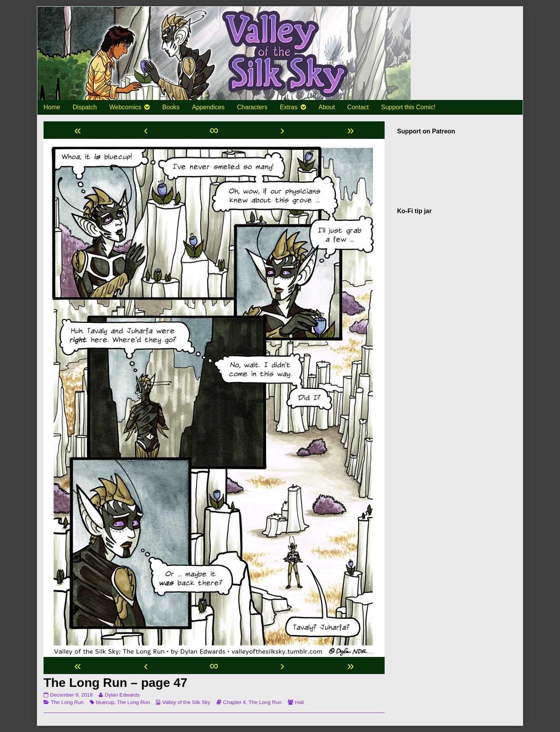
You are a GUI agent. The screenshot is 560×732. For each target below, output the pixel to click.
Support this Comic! (408, 107)
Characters (252, 107)
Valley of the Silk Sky (186, 702)
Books (171, 107)
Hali (300, 702)
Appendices (208, 107)
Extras (289, 107)
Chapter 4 (235, 702)
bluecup (105, 702)
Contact (358, 107)
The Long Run (67, 702)
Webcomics (125, 107)
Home (52, 107)
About (327, 107)
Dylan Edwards (122, 695)
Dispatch (85, 107)
